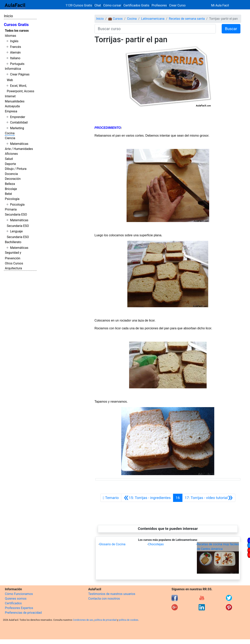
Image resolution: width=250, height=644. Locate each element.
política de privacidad (105, 620)
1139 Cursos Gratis (79, 5)
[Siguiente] (209, 498)
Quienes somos (16, 599)
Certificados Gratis (136, 5)
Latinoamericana (153, 19)
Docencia (11, 174)
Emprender (18, 117)
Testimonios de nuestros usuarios (112, 594)
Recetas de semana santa (187, 19)
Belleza (10, 184)
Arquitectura (13, 268)
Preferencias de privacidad (23, 613)
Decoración (13, 179)
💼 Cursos (115, 19)
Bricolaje (11, 189)
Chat (98, 5)
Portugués (17, 64)
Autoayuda (12, 106)
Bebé (8, 194)
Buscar (231, 29)
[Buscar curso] (155, 29)
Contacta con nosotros (104, 599)
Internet (10, 96)
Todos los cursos (17, 31)
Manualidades (15, 101)
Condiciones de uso (83, 620)
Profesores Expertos (19, 608)
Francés (15, 47)
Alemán (15, 52)
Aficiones (11, 154)
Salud (9, 159)
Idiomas (10, 36)
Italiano (15, 58)
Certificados (13, 603)
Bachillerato (13, 242)
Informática (13, 69)
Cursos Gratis (16, 25)
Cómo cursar (112, 5)
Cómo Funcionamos (19, 594)
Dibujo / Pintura (16, 169)
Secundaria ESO (16, 215)
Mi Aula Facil (220, 5)
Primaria (11, 209)
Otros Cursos (14, 263)
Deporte (10, 164)
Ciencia (10, 138)
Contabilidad (19, 122)
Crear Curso (177, 5)
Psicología (12, 199)
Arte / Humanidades (19, 149)
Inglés (14, 41)
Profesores (159, 5)
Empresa (11, 111)
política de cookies (129, 620)
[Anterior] (147, 498)
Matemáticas (19, 144)
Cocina (10, 133)
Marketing (17, 128)
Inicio (8, 16)
